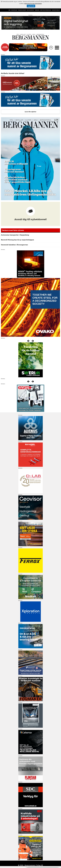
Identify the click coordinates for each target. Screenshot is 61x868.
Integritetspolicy (56, 10)
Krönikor (37, 10)
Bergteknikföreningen (46, 10)
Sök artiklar (14, 10)
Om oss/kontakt (30, 10)
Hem (9, 10)
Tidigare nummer (22, 10)
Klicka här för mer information (33, 3)
